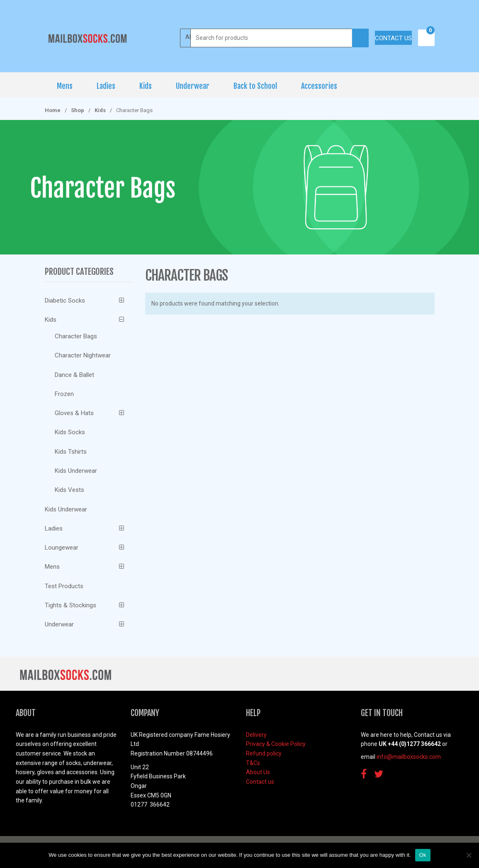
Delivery (256, 735)
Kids (146, 86)
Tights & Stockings (71, 605)
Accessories (319, 86)
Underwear (193, 86)
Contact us (393, 38)
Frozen (64, 394)
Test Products (64, 586)
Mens (65, 86)
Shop (78, 110)
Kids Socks (70, 432)
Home (53, 110)
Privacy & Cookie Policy (276, 744)
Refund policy (264, 753)
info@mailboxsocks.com (409, 757)
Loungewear (62, 548)
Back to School (255, 86)
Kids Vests (69, 490)
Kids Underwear (76, 471)
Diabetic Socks (65, 301)
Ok (423, 855)
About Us (258, 772)
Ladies (106, 86)
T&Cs (253, 763)
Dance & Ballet (74, 375)
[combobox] (271, 38)
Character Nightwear (83, 355)
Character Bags (76, 336)
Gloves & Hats (74, 413)
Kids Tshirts (71, 452)
